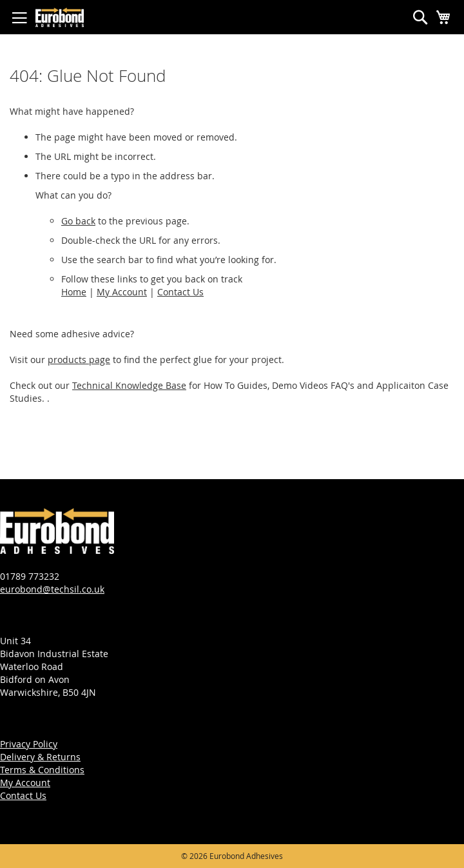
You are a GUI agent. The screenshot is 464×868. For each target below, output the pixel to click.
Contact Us (180, 292)
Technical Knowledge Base (129, 385)
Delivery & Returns (40, 757)
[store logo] (60, 17)
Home (74, 292)
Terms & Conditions (42, 770)
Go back (78, 221)
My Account (122, 292)
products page (79, 360)
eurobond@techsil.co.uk (52, 589)
